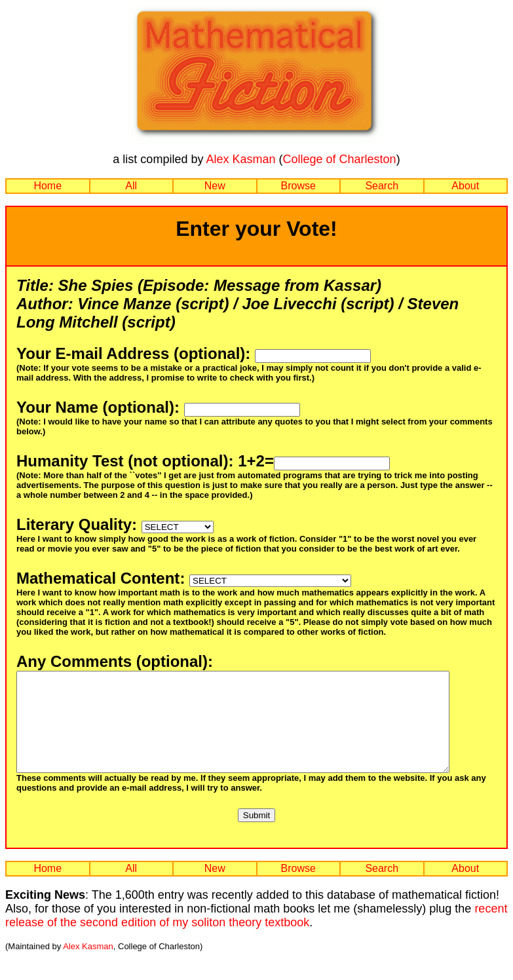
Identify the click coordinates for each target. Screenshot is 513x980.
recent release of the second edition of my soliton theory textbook (256, 935)
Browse (298, 186)
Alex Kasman (240, 159)
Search (382, 186)
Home (47, 186)
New (215, 186)
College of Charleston (340, 159)
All (131, 186)
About (465, 186)
